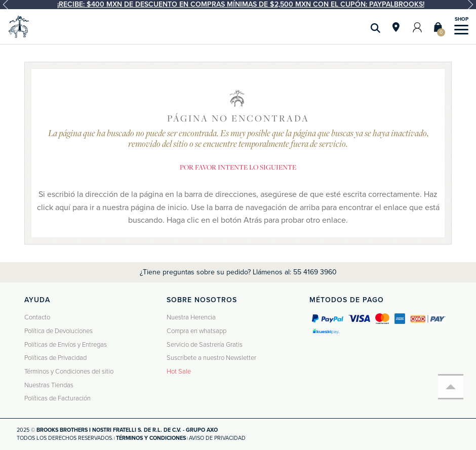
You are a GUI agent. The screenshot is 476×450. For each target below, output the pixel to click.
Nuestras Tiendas (49, 385)
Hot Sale (179, 372)
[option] (238, 5)
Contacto (37, 317)
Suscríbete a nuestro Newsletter (211, 358)
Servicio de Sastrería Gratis (205, 345)
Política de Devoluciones (58, 331)
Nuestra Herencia (191, 317)
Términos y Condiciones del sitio (69, 372)
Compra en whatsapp (196, 331)
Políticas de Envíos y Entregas (66, 345)
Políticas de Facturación (57, 398)
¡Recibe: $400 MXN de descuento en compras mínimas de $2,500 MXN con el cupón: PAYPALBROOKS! (241, 4)
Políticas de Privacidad (55, 358)
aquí (63, 208)
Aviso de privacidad (217, 438)
